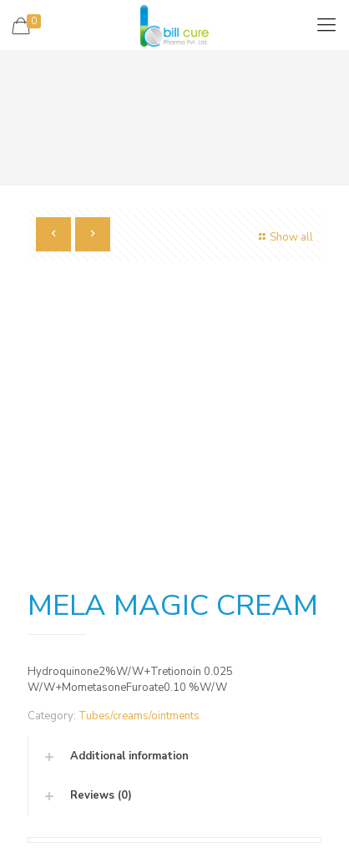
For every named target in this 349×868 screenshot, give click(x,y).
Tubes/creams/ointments (139, 716)
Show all (284, 237)
